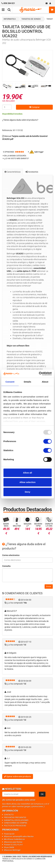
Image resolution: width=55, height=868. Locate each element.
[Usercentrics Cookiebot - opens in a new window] (39, 374)
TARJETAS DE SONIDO (31, 19)
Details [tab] (28, 382)
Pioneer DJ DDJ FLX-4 (13, 845)
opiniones (9, 152)
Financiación (9, 834)
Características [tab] (13, 172)
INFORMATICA (10, 19)
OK (42, 794)
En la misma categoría (15, 156)
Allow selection (27, 482)
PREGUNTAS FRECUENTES (15, 817)
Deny (27, 492)
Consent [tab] (10, 382)
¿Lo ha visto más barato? (16, 158)
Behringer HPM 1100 (40, 526)
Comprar (34, 107)
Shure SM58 (9, 847)
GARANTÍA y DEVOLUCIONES (16, 820)
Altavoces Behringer (12, 850)
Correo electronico (11, 555)
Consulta (6, 566)
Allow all (27, 473)
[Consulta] (27, 575)
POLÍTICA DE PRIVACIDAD (15, 826)
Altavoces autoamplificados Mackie (19, 836)
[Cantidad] (7, 107)
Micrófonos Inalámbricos (14, 839)
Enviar (49, 587)
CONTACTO (9, 815)
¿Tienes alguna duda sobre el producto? (20, 120)
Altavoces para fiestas (13, 842)
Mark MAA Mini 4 (6, 526)
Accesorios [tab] (32, 172)
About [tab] (45, 382)
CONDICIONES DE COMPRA (16, 823)
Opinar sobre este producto (18, 776)
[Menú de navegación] (3, 10)
